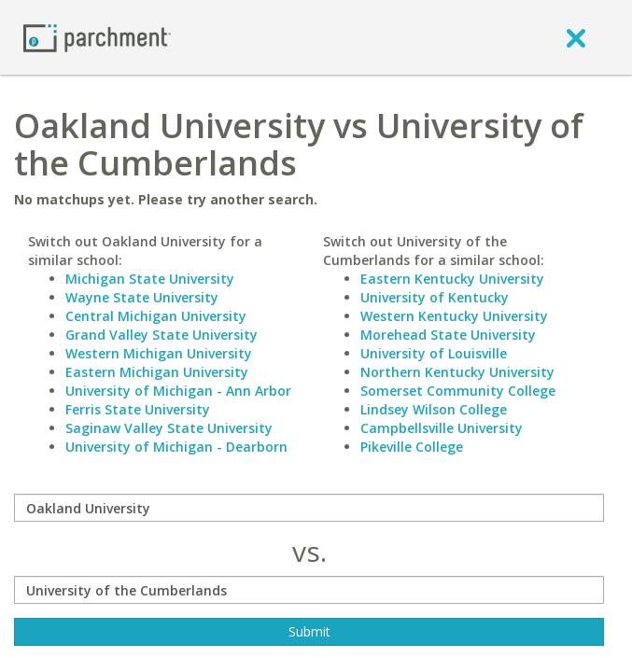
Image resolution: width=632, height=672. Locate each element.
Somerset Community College (458, 391)
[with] (309, 590)
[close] (576, 37)
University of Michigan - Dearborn (176, 447)
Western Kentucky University (454, 316)
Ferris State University (138, 409)
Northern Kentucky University (457, 372)
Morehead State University (448, 335)
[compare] (309, 508)
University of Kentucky (435, 297)
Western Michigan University (159, 353)
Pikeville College (412, 447)
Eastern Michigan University (157, 372)
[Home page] (97, 37)
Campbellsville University (442, 428)
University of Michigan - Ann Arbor (178, 391)
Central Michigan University (156, 316)
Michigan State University (150, 279)
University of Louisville (434, 353)
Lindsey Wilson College (434, 409)
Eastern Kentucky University (452, 279)
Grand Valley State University (162, 335)
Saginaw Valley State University (169, 428)
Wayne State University (142, 297)
